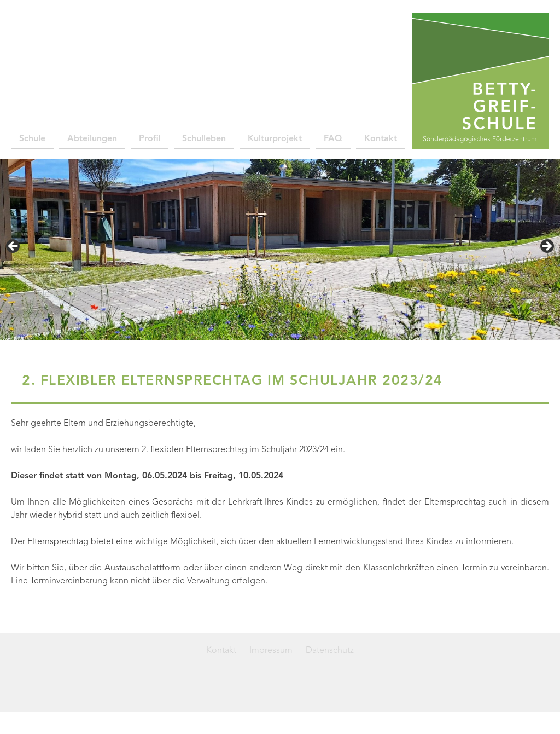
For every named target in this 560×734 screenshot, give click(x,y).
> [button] (546, 247)
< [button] (14, 247)
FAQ (333, 139)
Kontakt (381, 139)
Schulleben (204, 139)
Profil (150, 139)
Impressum (271, 651)
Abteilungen (92, 139)
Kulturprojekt (275, 139)
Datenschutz (330, 651)
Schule (32, 139)
